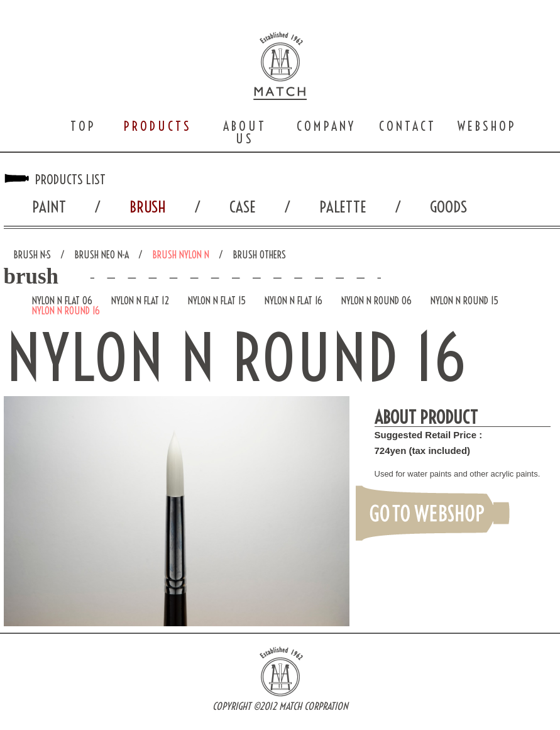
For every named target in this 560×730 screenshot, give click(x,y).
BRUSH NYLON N (181, 255)
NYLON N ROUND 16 (66, 311)
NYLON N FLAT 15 (217, 301)
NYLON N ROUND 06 (376, 301)
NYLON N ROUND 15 (464, 301)
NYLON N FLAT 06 (62, 301)
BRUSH (148, 207)
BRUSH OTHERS (259, 255)
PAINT (49, 207)
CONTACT (408, 126)
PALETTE (343, 207)
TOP (83, 126)
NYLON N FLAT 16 (294, 301)
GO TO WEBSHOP (433, 513)
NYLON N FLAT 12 (140, 301)
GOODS (448, 207)
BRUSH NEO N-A (102, 255)
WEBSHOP (487, 126)
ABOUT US (245, 132)
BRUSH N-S (32, 255)
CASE (243, 207)
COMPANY (326, 126)
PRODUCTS (158, 126)
